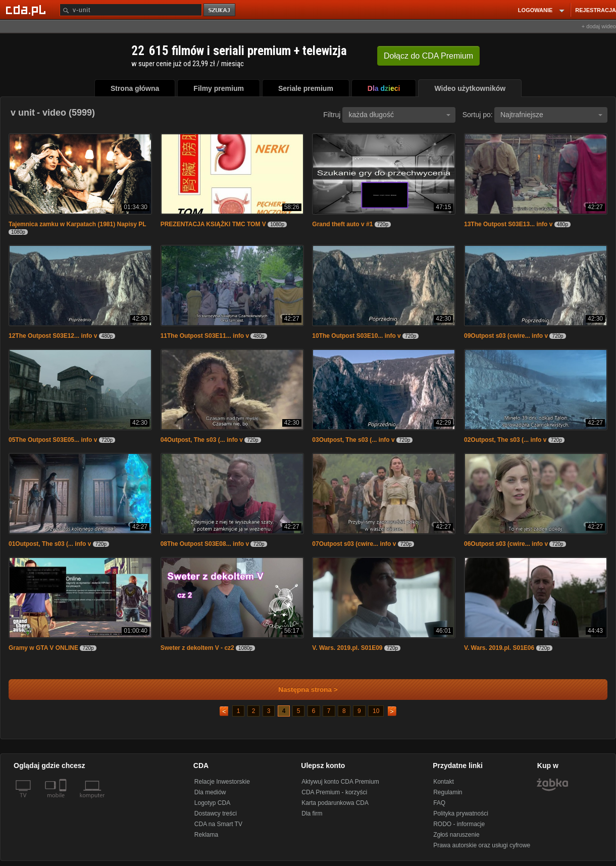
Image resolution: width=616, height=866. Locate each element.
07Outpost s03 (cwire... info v (354, 544)
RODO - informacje (459, 824)
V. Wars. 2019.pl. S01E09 (347, 648)
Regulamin (448, 792)
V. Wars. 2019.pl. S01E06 (499, 648)
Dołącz (428, 56)
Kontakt (444, 782)
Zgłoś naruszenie (456, 835)
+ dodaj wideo (599, 26)
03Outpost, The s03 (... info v (353, 440)
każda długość (399, 115)
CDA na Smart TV (218, 824)
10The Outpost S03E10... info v (356, 336)
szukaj (220, 10)
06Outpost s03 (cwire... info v (506, 544)
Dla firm (312, 813)
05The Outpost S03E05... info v (53, 440)
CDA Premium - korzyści (334, 792)
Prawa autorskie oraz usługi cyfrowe (482, 845)
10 (376, 711)
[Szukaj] (131, 10)
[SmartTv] (64, 801)
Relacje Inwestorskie (222, 782)
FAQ (439, 803)
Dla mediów (210, 792)
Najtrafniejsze (551, 115)
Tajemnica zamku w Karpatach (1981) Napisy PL (78, 224)
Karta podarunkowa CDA (335, 803)
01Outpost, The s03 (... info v (50, 544)
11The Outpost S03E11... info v (205, 336)
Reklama (206, 835)
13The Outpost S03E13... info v (508, 224)
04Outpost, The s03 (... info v (202, 440)
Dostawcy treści (216, 813)
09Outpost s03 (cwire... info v (506, 336)
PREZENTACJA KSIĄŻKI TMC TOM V (213, 224)
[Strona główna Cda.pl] (27, 10)
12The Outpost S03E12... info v (53, 336)
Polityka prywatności (461, 813)
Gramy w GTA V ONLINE (43, 648)
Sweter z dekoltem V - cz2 (197, 648)
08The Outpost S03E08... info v (205, 544)
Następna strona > (301, 690)
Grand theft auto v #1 (342, 224)
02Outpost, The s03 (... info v (505, 440)
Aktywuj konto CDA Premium (340, 782)
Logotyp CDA (212, 803)
